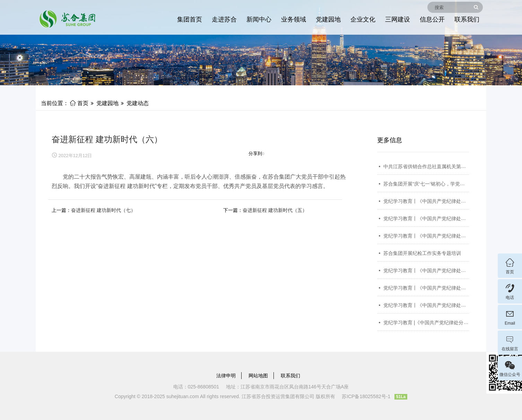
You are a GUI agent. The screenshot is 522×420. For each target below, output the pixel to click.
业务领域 (294, 19)
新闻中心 (259, 19)
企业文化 (363, 19)
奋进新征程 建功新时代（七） (103, 210)
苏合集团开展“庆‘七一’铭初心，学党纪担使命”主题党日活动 (447, 184)
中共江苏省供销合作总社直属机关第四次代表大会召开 (442, 166)
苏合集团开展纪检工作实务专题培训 (422, 253)
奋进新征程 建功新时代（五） (275, 210)
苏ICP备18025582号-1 (366, 396)
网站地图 (258, 376)
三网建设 (398, 19)
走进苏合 (224, 19)
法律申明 (226, 376)
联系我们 (467, 19)
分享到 (255, 153)
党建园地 (328, 19)
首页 (79, 103)
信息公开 (432, 19)
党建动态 (138, 103)
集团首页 (190, 19)
